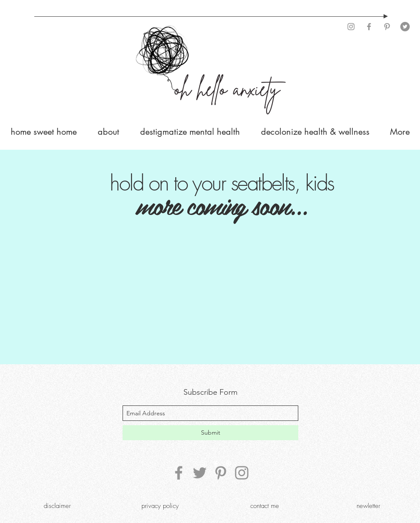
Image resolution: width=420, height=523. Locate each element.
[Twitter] (405, 27)
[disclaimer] (57, 506)
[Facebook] (369, 27)
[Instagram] (351, 27)
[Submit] (210, 433)
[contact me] (264, 506)
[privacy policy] (160, 506)
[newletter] (368, 506)
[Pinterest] (387, 27)
